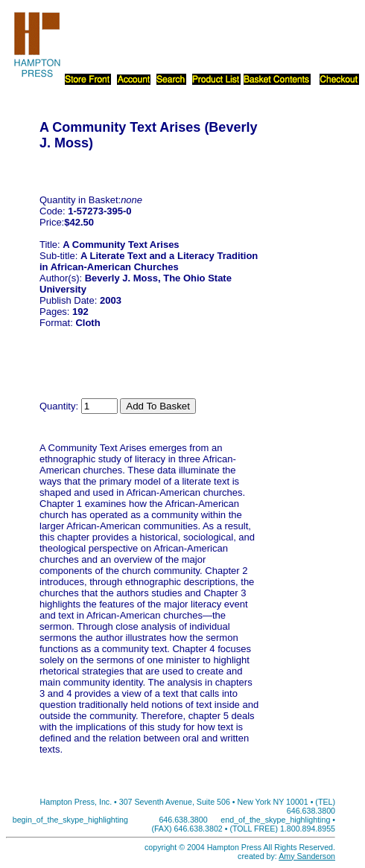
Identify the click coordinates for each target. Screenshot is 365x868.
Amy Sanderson (307, 856)
